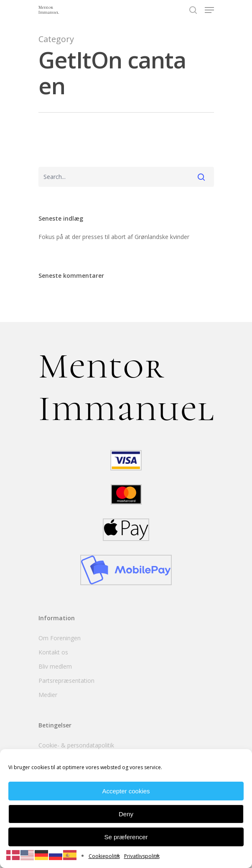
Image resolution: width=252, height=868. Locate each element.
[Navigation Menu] (209, 10)
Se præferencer (126, 837)
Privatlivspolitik (142, 856)
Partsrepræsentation (66, 681)
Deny (126, 814)
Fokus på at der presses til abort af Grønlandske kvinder (114, 237)
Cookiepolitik (104, 856)
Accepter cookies (126, 791)
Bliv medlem (55, 666)
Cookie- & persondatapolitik (76, 745)
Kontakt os (53, 652)
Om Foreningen (60, 638)
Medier (48, 695)
